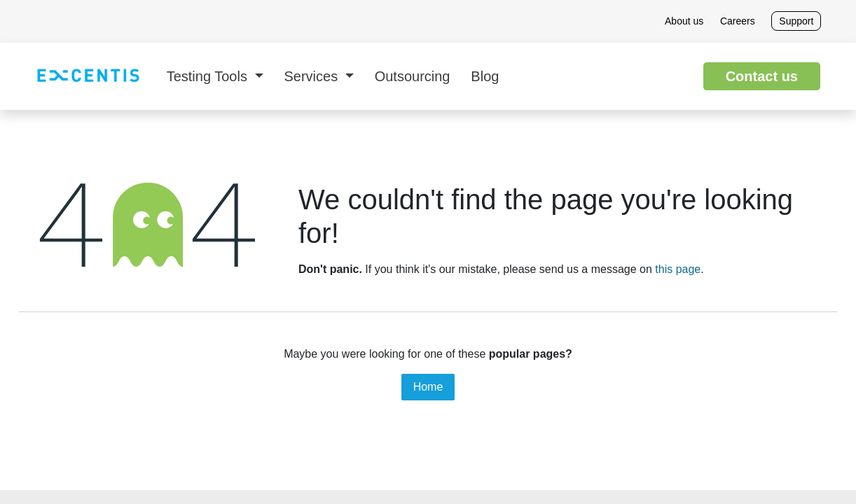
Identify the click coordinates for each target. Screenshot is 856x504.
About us (684, 21)
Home (428, 387)
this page (678, 269)
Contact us (762, 76)
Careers (738, 21)
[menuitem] (215, 76)
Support (796, 21)
